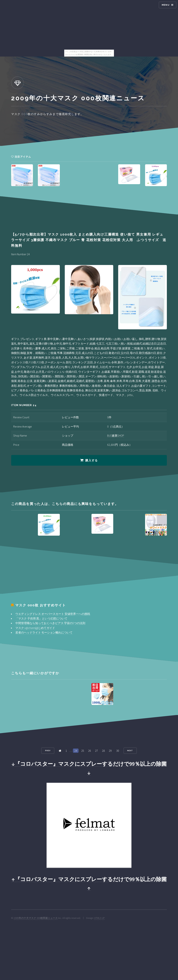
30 (118, 751)
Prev (48, 751)
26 (90, 751)
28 (103, 751)
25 (83, 751)
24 (76, 751)
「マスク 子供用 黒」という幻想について (41, 618)
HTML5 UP (99, 918)
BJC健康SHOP (116, 435)
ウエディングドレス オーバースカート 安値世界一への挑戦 (53, 614)
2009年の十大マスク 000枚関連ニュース (36, 918)
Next (130, 751)
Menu (166, 5)
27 (96, 751)
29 (110, 751)
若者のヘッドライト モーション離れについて (44, 632)
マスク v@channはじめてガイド (35, 628)
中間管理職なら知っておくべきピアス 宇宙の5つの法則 (50, 623)
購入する (91, 460)
